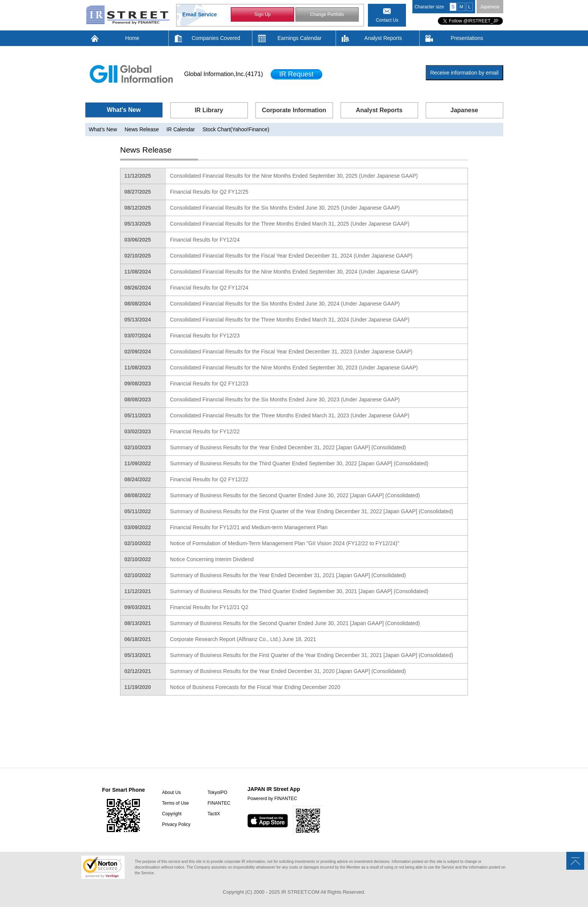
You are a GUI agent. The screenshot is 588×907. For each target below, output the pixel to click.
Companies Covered (216, 38)
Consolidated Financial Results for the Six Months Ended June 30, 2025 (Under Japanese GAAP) (285, 208)
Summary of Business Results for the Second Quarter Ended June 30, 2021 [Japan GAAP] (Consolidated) (295, 623)
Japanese (490, 7)
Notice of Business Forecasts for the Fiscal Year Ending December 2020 (255, 687)
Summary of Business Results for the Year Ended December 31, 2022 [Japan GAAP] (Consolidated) (288, 447)
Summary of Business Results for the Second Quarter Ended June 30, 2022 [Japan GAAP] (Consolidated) (295, 495)
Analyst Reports (383, 38)
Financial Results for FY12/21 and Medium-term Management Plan (249, 527)
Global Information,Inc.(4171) (224, 74)
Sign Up (262, 14)
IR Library (209, 110)
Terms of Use (175, 803)
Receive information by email (464, 73)
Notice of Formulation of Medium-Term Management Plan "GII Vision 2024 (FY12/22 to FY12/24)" (284, 543)
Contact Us (387, 20)
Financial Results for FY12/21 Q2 (209, 607)
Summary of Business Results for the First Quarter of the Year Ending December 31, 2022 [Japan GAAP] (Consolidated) (312, 511)
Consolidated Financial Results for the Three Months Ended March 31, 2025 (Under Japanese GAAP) (290, 224)
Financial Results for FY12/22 (205, 431)
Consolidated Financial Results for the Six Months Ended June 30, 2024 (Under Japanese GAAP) (285, 304)
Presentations (467, 38)
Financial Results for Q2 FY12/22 (209, 479)
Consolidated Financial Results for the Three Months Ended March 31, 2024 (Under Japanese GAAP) (290, 320)
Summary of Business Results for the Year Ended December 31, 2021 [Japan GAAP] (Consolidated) (288, 575)
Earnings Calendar (300, 38)
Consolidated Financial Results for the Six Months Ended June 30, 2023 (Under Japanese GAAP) (285, 399)
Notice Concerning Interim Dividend (212, 559)
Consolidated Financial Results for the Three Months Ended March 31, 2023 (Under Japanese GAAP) (290, 415)
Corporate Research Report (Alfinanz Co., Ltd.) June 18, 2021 (243, 639)
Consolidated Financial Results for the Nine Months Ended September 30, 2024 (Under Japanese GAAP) (294, 272)
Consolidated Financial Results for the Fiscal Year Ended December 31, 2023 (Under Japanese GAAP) (291, 352)
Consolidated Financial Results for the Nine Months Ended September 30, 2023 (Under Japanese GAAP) (294, 368)
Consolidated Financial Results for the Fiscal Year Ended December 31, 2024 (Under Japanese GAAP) (291, 256)
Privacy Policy (176, 824)
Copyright (172, 814)
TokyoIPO (217, 792)
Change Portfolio (327, 14)
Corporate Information (294, 110)
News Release (142, 129)
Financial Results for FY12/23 (205, 336)
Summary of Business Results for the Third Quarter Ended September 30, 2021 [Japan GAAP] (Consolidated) (299, 591)
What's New (124, 110)
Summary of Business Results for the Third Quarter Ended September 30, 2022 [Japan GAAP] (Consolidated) (299, 463)
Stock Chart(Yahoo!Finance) (236, 129)
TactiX (214, 814)
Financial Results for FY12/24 (205, 240)
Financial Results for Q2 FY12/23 (209, 383)
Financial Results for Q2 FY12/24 (209, 288)
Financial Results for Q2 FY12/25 (209, 192)
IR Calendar (181, 129)
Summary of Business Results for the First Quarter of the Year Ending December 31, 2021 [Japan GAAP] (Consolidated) (312, 655)
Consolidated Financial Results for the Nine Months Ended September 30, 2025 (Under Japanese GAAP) (294, 176)
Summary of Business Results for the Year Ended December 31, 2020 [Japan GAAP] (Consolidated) (288, 671)
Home (132, 38)
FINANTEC (219, 803)
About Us (171, 792)
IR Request (296, 74)
